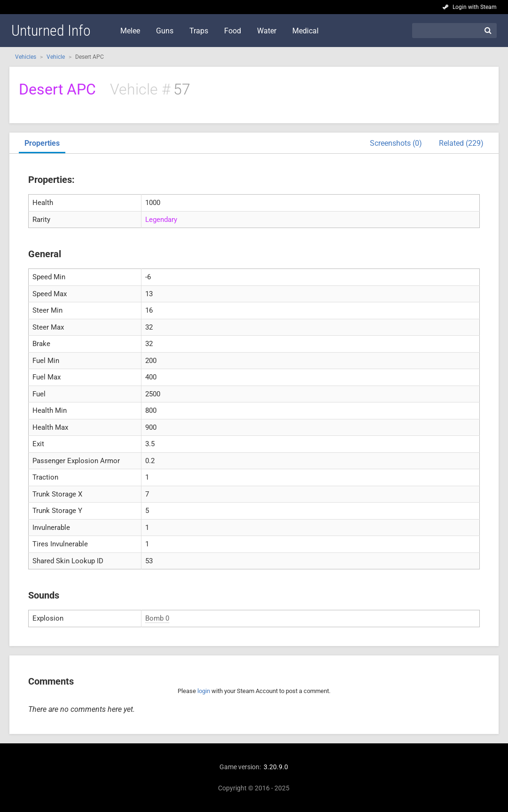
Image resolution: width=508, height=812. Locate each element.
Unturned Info (51, 31)
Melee (130, 31)
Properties (42, 143)
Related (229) (461, 143)
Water (267, 31)
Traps (199, 31)
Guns (165, 31)
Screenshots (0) (396, 143)
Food (233, 31)
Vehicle (56, 57)
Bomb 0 (157, 618)
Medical (305, 31)
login (204, 691)
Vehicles (26, 57)
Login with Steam (475, 7)
